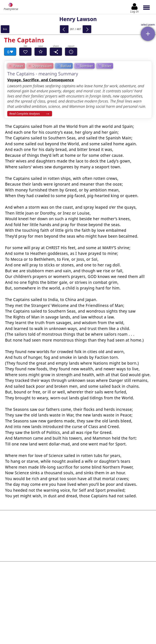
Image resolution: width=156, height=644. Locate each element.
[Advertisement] (78, 531)
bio (5, 29)
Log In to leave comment (78, 612)
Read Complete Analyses (25, 114)
